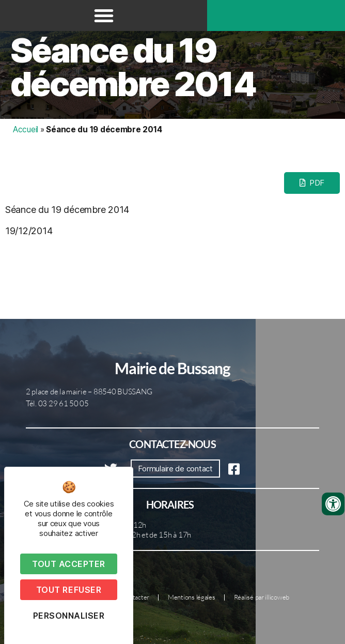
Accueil (26, 129)
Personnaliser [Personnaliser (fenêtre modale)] (69, 616)
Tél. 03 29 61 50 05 (57, 403)
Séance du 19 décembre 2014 (133, 67)
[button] (104, 16)
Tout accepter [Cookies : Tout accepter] (69, 564)
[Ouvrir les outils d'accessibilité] (333, 504)
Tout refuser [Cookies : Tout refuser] (69, 590)
